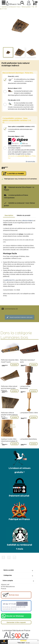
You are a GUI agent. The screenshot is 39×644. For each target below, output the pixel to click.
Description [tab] (9, 215)
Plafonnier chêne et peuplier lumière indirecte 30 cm (9, 415)
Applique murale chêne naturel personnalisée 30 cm (9, 441)
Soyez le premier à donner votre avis (19, 317)
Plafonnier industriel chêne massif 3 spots (10, 361)
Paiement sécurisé (19, 495)
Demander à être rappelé (16, 622)
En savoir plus (30, 161)
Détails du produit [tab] (24, 215)
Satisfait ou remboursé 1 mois (19, 547)
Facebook (3, 557)
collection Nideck (27, 220)
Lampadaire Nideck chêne (29, 413)
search (22, 4)
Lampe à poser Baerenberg (25, 387)
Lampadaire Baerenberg (28, 439)
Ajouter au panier (16, 173)
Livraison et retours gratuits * (20, 470)
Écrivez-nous (11, 595)
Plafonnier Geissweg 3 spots (27, 361)
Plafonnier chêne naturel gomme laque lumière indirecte (9, 388)
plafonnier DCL (10, 280)
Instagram (14, 557)
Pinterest (9, 557)
